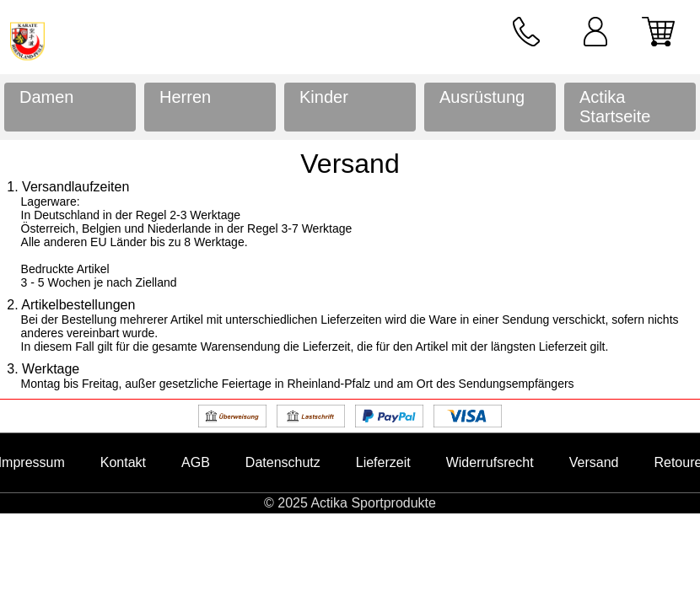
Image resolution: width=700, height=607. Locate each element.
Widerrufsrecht (490, 462)
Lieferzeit (383, 462)
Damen (46, 97)
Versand (594, 462)
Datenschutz (283, 462)
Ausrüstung (482, 97)
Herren (185, 97)
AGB (196, 462)
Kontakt (123, 462)
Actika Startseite (615, 107)
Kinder (324, 97)
